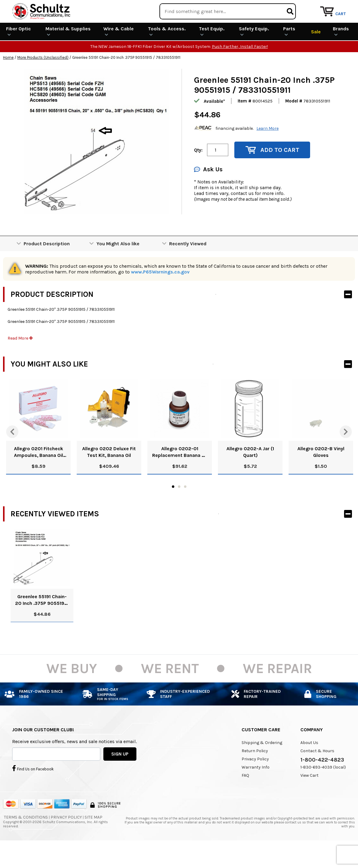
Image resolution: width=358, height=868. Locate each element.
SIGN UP (120, 776)
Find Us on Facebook (33, 790)
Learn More (268, 150)
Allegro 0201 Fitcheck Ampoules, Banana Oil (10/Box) (38, 474)
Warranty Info (256, 789)
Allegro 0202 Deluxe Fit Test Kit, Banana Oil (109, 474)
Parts (289, 53)
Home (8, 80)
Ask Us (208, 191)
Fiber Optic (18, 53)
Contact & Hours (317, 773)
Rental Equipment (289, 7)
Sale (316, 54)
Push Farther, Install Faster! (240, 69)
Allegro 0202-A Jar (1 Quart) (250, 474)
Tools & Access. (167, 53)
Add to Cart (272, 172)
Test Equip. (212, 53)
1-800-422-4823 (322, 782)
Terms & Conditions (26, 839)
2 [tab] (179, 509)
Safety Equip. (254, 53)
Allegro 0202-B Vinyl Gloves (321, 474)
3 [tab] (185, 509)
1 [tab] (173, 509)
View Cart (309, 798)
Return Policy (255, 773)
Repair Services (339, 7)
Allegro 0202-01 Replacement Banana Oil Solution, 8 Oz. (180, 474)
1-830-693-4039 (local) (323, 789)
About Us (309, 765)
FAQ (245, 798)
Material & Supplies (68, 53)
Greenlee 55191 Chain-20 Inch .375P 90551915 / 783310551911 (42, 622)
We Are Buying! (239, 7)
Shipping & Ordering (262, 765)
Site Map (94, 839)
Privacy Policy (255, 781)
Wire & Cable (119, 53)
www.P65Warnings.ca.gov (160, 294)
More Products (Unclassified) (43, 80)
